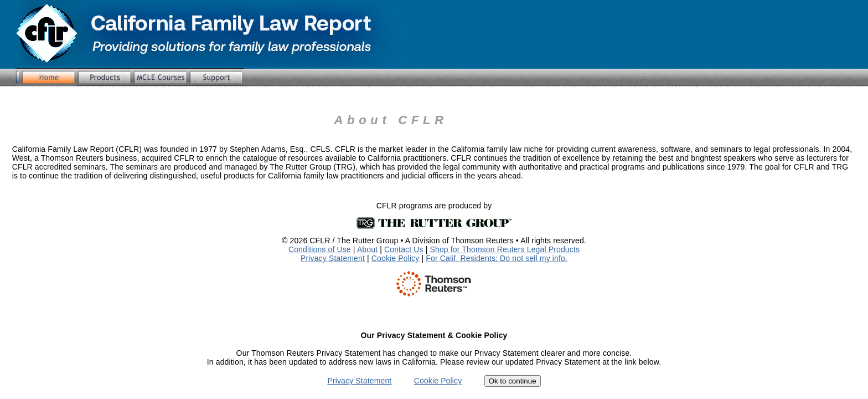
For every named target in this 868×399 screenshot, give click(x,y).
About (367, 249)
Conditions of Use (320, 249)
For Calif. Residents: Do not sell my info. (497, 258)
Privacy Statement (333, 258)
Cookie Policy (396, 258)
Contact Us (404, 249)
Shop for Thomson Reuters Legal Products (505, 249)
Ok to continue (513, 381)
